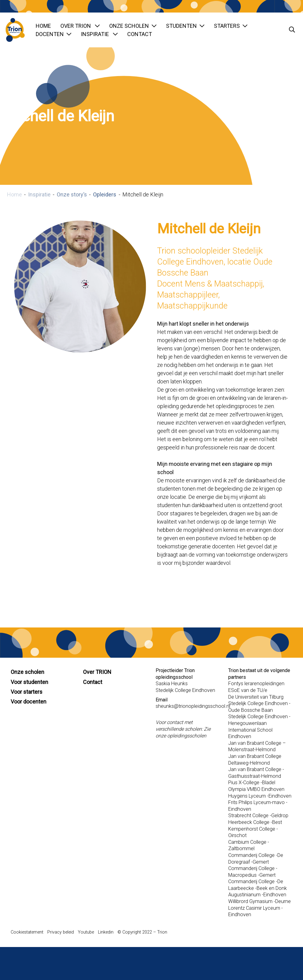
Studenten (185, 26)
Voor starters (27, 692)
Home (43, 26)
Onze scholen (133, 26)
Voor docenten (29, 702)
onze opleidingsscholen (181, 736)
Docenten (54, 34)
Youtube (86, 932)
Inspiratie (99, 34)
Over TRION (80, 26)
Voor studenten (29, 682)
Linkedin (106, 932)
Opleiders (105, 194)
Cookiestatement (27, 932)
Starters (231, 26)
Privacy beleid (61, 932)
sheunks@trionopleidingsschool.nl (193, 706)
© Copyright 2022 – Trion (142, 932)
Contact (140, 34)
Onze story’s (72, 194)
